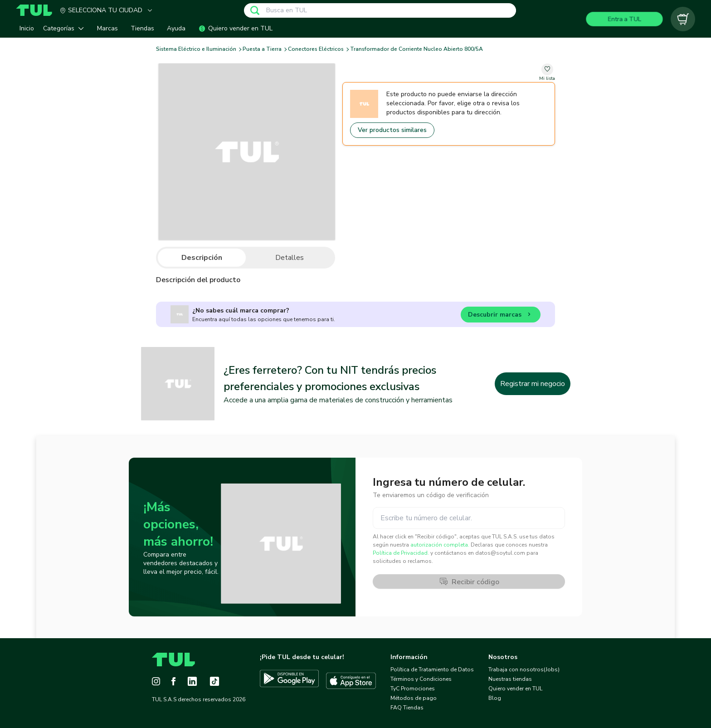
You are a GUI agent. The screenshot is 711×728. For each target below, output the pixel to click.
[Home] (38, 10)
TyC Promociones (413, 689)
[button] (66, 28)
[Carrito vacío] (683, 19)
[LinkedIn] (192, 681)
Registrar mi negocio (533, 384)
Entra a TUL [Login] (625, 19)
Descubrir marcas (501, 316)
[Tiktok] (214, 681)
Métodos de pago (414, 698)
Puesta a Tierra (262, 49)
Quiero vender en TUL (515, 689)
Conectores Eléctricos (316, 49)
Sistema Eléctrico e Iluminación (196, 49)
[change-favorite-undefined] (547, 73)
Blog (495, 698)
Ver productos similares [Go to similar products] (392, 130)
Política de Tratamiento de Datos (432, 669)
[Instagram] (156, 681)
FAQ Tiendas (407, 708)
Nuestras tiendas (510, 679)
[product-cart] (683, 19)
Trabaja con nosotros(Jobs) (524, 669)
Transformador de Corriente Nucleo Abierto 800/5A (416, 49)
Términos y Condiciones (421, 679)
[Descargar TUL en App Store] (351, 681)
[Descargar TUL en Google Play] (289, 681)
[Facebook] (173, 681)
